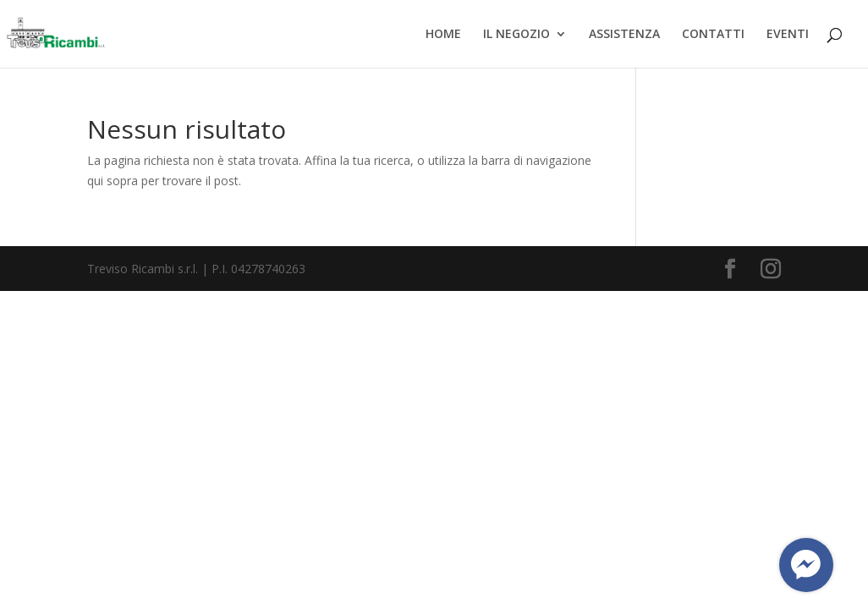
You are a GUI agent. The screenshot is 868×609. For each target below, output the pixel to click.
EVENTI (788, 35)
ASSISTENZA (624, 35)
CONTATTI (713, 35)
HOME (443, 35)
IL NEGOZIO (516, 35)
